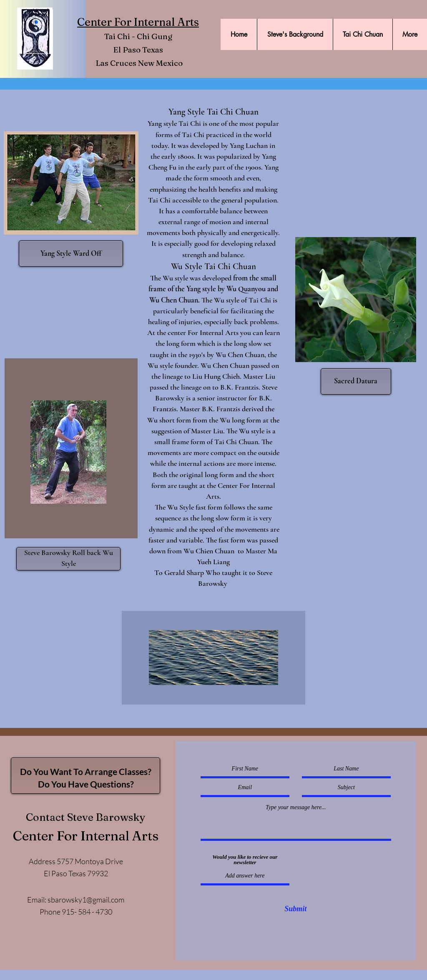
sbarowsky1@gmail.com (86, 900)
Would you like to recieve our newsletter (245, 860)
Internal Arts (165, 22)
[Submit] (296, 909)
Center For (104, 22)
